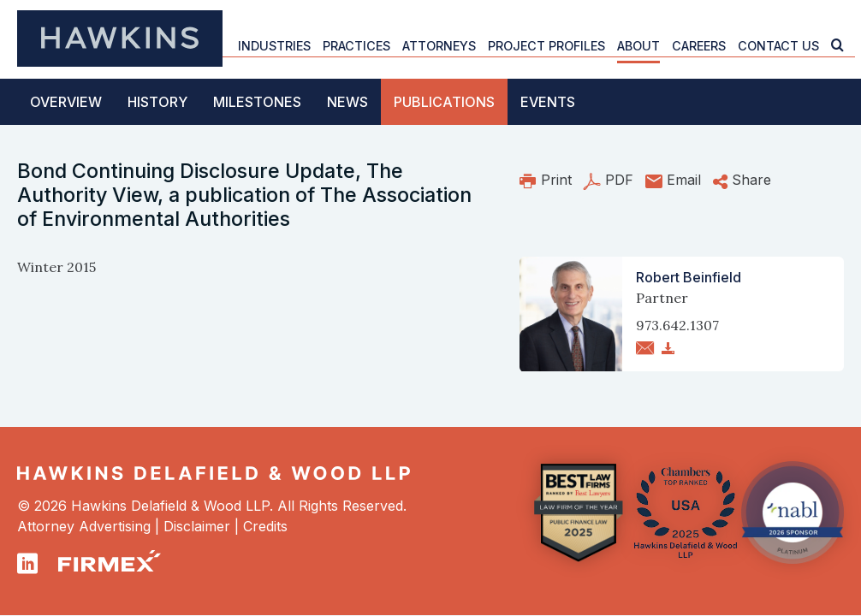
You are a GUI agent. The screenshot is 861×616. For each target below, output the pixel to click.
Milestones (257, 102)
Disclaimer (197, 526)
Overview (66, 102)
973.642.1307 (677, 325)
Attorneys (439, 46)
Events (548, 102)
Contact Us (778, 46)
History (157, 102)
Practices (356, 46)
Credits (265, 526)
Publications (444, 102)
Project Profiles (546, 46)
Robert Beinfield (689, 277)
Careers (699, 46)
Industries (274, 46)
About (638, 46)
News (347, 102)
